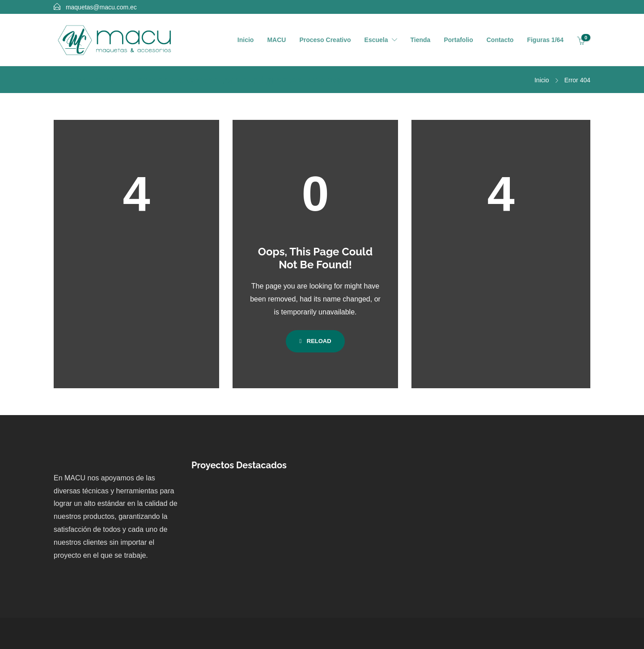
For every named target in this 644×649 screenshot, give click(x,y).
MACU (276, 40)
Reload (315, 341)
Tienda (421, 40)
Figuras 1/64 (545, 40)
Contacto (500, 40)
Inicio (246, 40)
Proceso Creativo (325, 40)
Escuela (376, 40)
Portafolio (458, 40)
